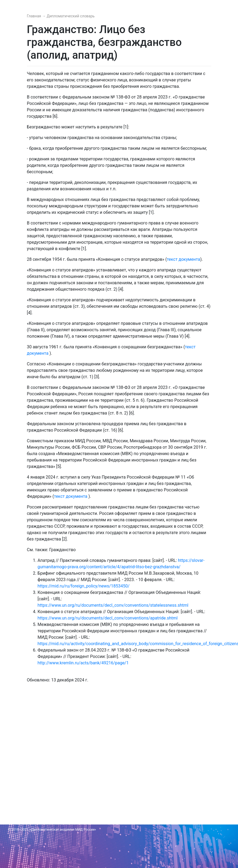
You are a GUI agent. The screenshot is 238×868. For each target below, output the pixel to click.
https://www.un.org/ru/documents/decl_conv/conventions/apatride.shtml (108, 618)
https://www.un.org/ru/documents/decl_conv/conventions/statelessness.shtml (113, 605)
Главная (35, 16)
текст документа (183, 259)
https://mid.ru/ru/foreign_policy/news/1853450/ (84, 586)
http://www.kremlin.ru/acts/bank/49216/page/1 (83, 663)
